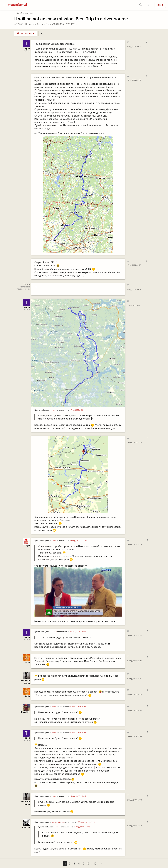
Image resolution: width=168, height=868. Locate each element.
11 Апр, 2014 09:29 (134, 290)
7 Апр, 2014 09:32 (134, 80)
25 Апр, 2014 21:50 (134, 826)
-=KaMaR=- (24, 712)
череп (27, 48)
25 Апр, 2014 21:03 (134, 800)
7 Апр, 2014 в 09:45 (78, 410)
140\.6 (54, 632)
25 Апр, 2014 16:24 (134, 661)
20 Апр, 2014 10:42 (134, 635)
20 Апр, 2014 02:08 (134, 443)
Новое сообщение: (35, 24)
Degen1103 (51, 24)
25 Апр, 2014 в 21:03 (86, 822)
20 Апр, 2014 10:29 (134, 544)
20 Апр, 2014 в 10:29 (78, 632)
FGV (28, 546)
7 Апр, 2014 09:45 (134, 265)
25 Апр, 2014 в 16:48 (78, 707)
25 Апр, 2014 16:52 (134, 711)
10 (95, 864)
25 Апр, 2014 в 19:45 (78, 796)
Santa (27, 663)
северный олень (58, 822)
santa (54, 707)
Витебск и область (24, 13)
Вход (160, 5)
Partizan (26, 827)
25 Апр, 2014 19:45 (134, 736)
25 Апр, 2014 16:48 (134, 695)
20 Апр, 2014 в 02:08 (78, 541)
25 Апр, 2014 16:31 (134, 679)
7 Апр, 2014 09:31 (134, 47)
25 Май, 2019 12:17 (67, 24)
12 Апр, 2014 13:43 (134, 306)
